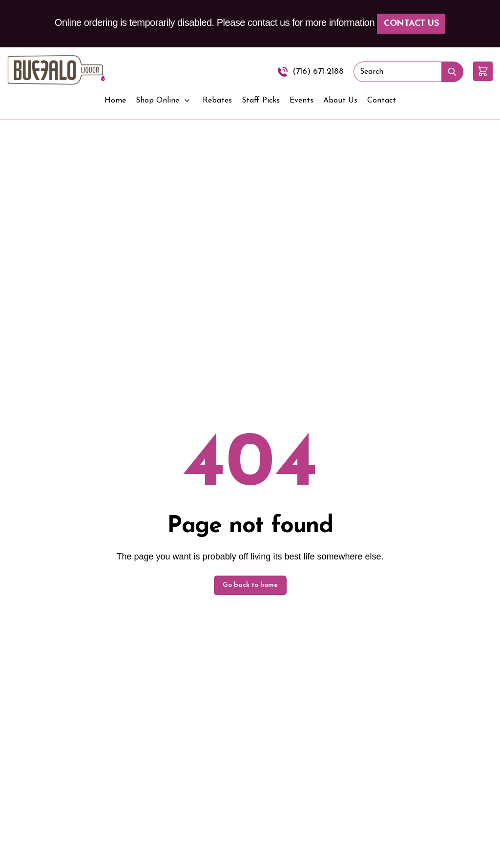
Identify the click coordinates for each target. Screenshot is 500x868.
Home (115, 101)
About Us (340, 101)
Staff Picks (261, 101)
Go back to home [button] (250, 585)
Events (302, 101)
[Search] (397, 72)
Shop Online (157, 101)
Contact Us (411, 24)
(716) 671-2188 (318, 72)
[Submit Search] (452, 72)
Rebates (217, 101)
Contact (382, 101)
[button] (483, 71)
